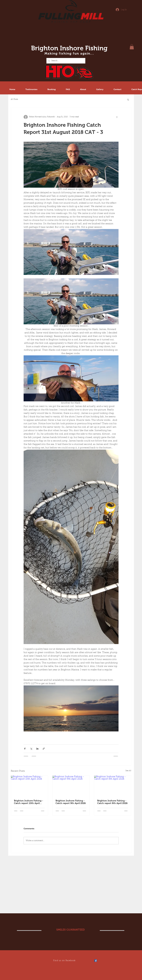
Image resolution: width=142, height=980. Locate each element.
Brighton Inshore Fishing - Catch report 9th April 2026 (71, 802)
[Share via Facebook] (25, 749)
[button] (132, 47)
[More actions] (117, 117)
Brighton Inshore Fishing (69, 48)
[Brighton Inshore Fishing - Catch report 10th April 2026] (29, 786)
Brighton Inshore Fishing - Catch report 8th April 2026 (112, 802)
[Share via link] (44, 749)
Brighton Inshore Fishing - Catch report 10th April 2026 (29, 802)
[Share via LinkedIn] (37, 749)
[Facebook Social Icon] (96, 961)
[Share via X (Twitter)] (31, 749)
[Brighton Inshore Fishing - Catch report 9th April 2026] (71, 786)
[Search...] (66, 61)
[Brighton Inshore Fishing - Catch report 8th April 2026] (113, 786)
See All (128, 771)
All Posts (14, 99)
